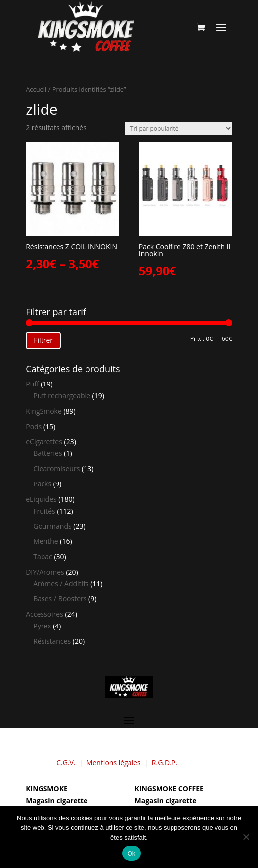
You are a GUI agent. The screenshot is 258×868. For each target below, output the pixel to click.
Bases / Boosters (60, 599)
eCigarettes (44, 442)
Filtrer (43, 340)
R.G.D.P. (165, 762)
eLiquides (41, 499)
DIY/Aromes (45, 572)
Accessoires (44, 614)
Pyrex (42, 626)
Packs (42, 484)
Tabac (43, 556)
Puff (32, 384)
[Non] (246, 837)
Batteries (47, 453)
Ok (131, 853)
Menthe (45, 541)
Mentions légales (114, 762)
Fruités (44, 511)
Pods (34, 426)
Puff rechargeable (62, 396)
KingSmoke (44, 411)
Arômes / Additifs (61, 584)
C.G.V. (66, 762)
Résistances (52, 641)
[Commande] (178, 128)
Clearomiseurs (56, 468)
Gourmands (52, 526)
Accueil (36, 89)
